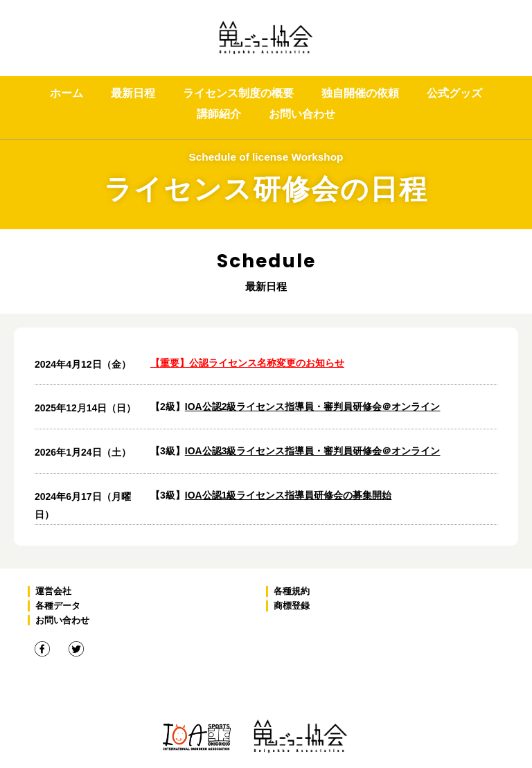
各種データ (58, 606)
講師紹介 (219, 114)
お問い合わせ (302, 114)
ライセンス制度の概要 (238, 93)
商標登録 (292, 606)
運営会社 (53, 591)
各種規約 (292, 591)
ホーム (66, 93)
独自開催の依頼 (360, 93)
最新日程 (133, 93)
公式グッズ (454, 93)
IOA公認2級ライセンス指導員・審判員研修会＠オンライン (313, 407)
